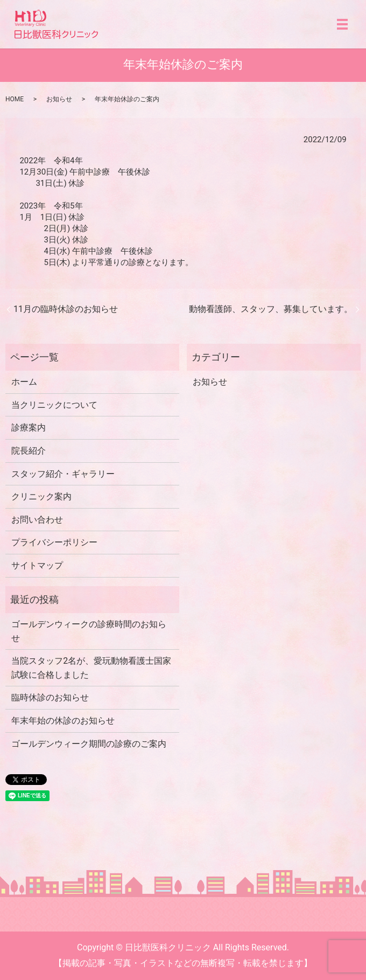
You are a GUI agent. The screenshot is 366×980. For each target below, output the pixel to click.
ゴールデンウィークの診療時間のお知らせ (89, 631)
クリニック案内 (41, 496)
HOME (15, 99)
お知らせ (59, 99)
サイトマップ (37, 565)
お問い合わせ (37, 520)
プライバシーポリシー (54, 542)
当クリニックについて (54, 405)
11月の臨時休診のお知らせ (66, 309)
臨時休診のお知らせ (50, 697)
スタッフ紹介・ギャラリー (63, 474)
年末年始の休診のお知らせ (63, 721)
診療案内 (29, 428)
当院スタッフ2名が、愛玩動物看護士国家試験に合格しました (91, 668)
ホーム (24, 382)
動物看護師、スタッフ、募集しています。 (271, 309)
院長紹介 (29, 451)
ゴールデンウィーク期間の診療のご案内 (89, 744)
